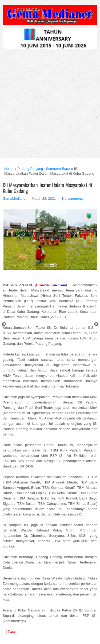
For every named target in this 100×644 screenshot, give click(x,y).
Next (96, 324)
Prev (4, 324)
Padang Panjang (30, 169)
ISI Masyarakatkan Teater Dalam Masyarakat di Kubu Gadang (47, 188)
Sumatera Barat (58, 169)
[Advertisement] (50, 105)
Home (9, 169)
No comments (73, 199)
